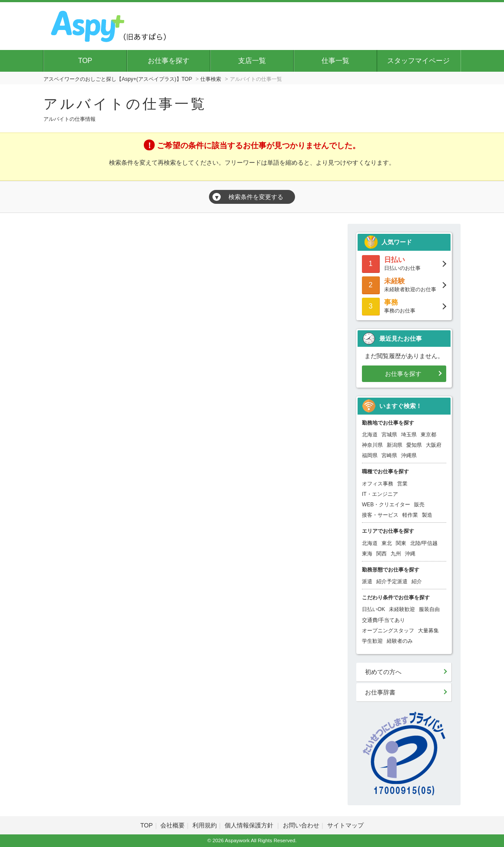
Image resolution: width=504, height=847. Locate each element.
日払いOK (373, 609)
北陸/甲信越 (424, 543)
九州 (396, 554)
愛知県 (414, 445)
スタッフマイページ (418, 61)
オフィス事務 (378, 484)
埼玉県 (409, 435)
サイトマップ (345, 825)
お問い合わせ (301, 825)
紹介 (417, 581)
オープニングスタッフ (388, 631)
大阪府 (434, 445)
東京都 (428, 435)
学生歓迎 (372, 641)
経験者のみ (400, 641)
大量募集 (428, 631)
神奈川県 (372, 445)
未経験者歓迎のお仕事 (404, 284)
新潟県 (395, 445)
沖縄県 (409, 455)
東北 (387, 543)
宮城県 (389, 435)
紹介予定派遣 (392, 581)
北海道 (370, 435)
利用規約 (205, 825)
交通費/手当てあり (383, 620)
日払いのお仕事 (404, 263)
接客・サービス (380, 515)
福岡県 (370, 455)
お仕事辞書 (380, 692)
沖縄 (410, 554)
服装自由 (429, 609)
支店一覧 (252, 61)
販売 (419, 505)
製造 (427, 515)
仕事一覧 (335, 61)
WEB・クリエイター (386, 505)
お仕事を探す (169, 61)
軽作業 (410, 515)
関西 (381, 554)
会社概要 (172, 825)
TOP (85, 61)
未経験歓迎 (402, 609)
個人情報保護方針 (250, 825)
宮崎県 (389, 455)
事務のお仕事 (404, 306)
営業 (402, 484)
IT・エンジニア (380, 494)
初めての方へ (383, 672)
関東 (401, 543)
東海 (367, 554)
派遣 (367, 581)
